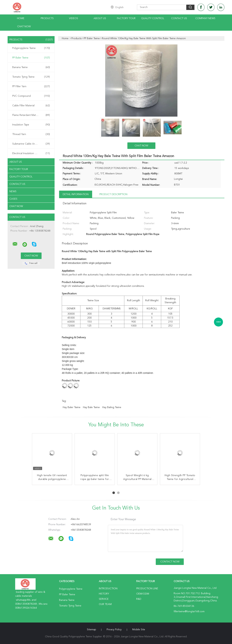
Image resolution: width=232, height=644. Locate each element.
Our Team (105, 604)
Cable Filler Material (31, 106)
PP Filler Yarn (31, 86)
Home (21, 18)
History (104, 594)
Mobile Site (139, 630)
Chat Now (24, 27)
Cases (13, 199)
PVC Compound (31, 96)
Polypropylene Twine (31, 48)
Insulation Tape (31, 125)
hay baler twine (72, 407)
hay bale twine (91, 407)
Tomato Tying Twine (31, 77)
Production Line (147, 589)
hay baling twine (112, 407)
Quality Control (153, 18)
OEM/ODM (143, 594)
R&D (139, 599)
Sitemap (91, 630)
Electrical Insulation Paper (31, 153)
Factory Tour (126, 18)
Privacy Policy (114, 630)
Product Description (113, 194)
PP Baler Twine (31, 58)
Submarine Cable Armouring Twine (32, 144)
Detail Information (76, 194)
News (13, 192)
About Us (100, 18)
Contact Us (179, 18)
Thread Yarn (31, 134)
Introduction (108, 589)
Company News (205, 18)
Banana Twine (31, 67)
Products (47, 18)
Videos (74, 18)
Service (104, 599)
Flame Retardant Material (31, 115)
